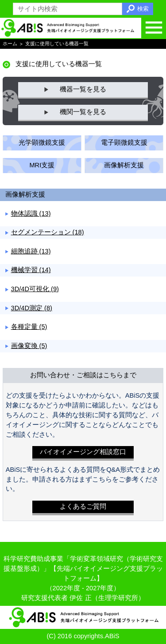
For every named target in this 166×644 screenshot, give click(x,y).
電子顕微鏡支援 (124, 142)
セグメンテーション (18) (48, 232)
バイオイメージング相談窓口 (83, 452)
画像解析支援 (124, 165)
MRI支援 (42, 165)
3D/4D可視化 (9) (35, 289)
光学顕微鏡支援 (42, 142)
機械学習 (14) (31, 270)
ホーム (10, 44)
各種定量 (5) (29, 327)
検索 (143, 9)
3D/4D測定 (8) (32, 308)
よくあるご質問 (83, 506)
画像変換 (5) (29, 346)
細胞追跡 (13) (31, 251)
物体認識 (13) (31, 213)
